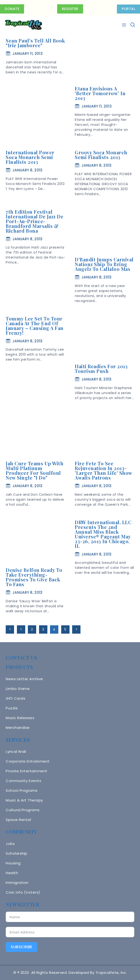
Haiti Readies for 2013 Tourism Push (101, 369)
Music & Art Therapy (24, 800)
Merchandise (18, 728)
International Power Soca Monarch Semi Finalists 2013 (30, 157)
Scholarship (17, 853)
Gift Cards (15, 698)
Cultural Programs (23, 810)
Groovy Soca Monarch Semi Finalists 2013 (101, 155)
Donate (12, 9)
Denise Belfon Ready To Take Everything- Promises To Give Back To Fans (34, 577)
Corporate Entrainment (28, 761)
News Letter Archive (24, 679)
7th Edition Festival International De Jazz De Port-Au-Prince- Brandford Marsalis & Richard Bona (35, 221)
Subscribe (22, 947)
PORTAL (128, 9)
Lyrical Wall (16, 751)
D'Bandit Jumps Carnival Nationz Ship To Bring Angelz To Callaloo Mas (104, 264)
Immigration (17, 883)
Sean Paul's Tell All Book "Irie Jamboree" (35, 43)
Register (70, 9)
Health (12, 873)
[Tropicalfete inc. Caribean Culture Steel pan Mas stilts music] (24, 25)
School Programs (22, 790)
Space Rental (18, 820)
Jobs (10, 844)
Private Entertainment (27, 771)
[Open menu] (125, 25)
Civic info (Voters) (23, 892)
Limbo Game (18, 689)
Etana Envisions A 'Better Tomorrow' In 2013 (100, 93)
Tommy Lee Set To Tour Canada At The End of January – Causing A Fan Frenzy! (35, 326)
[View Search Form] (133, 25)
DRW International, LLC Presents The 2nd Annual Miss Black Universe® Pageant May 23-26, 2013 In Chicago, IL (103, 534)
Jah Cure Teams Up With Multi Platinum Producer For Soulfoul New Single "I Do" (35, 470)
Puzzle (12, 708)
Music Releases (20, 718)
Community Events (23, 781)
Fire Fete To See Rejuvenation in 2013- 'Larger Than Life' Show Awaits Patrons (103, 470)
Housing (13, 863)
